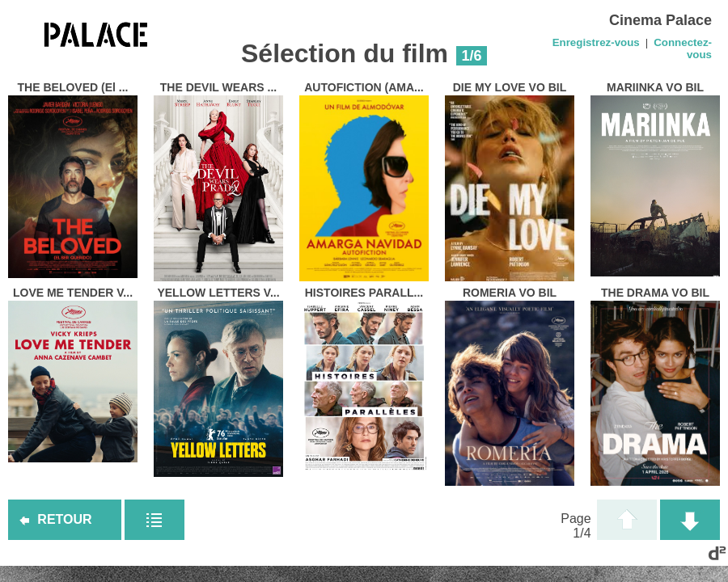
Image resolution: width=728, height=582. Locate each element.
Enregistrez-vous (596, 42)
